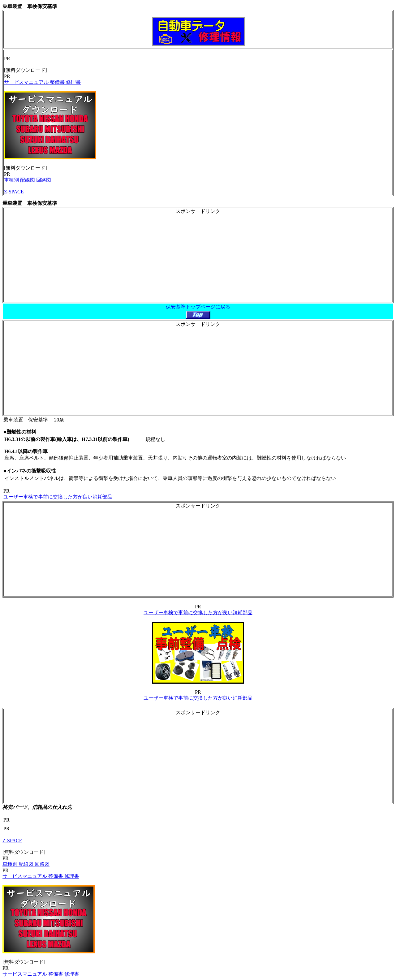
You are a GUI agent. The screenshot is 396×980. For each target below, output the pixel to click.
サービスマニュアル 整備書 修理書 (42, 82)
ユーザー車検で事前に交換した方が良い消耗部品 (58, 497)
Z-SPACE (14, 192)
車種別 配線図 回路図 (28, 180)
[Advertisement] (198, 258)
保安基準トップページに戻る (198, 307)
